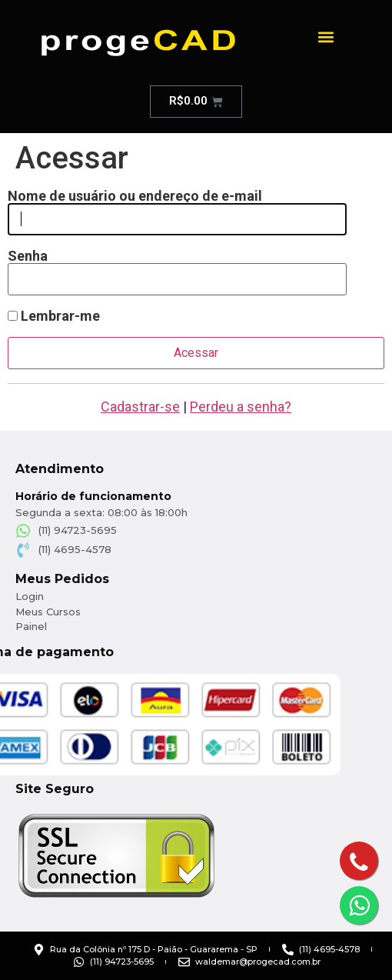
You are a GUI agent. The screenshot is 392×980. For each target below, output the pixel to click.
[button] (326, 37)
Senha (28, 256)
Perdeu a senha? (241, 407)
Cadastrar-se (140, 407)
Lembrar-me (54, 316)
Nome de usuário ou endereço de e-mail (135, 196)
